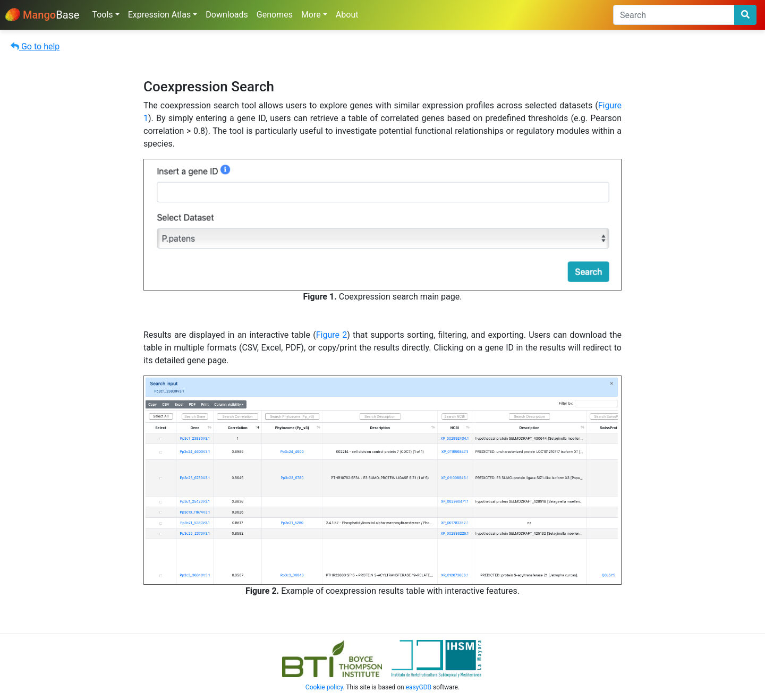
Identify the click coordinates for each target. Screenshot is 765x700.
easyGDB (419, 687)
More (311, 15)
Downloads (227, 15)
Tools (102, 15)
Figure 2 (332, 335)
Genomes (275, 15)
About (347, 15)
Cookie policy (324, 687)
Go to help (35, 46)
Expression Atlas (160, 15)
